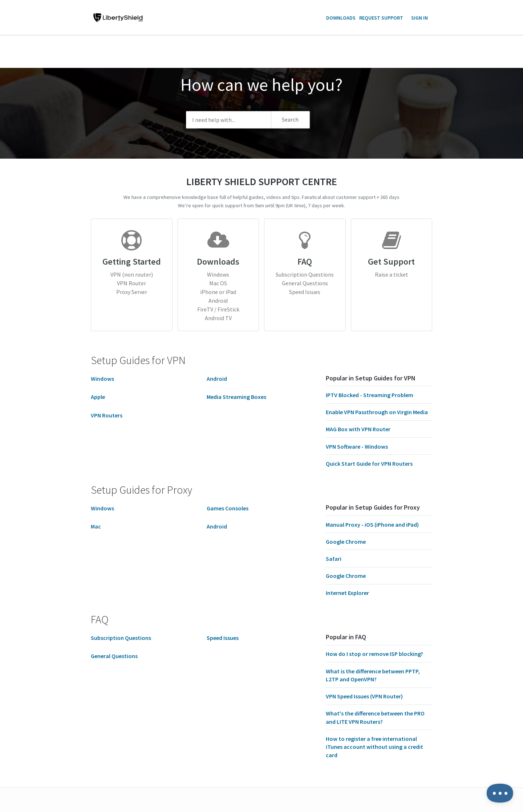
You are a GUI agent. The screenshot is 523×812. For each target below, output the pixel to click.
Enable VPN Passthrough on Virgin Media (377, 412)
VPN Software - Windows (357, 446)
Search (290, 119)
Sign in (419, 18)
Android (218, 301)
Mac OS (218, 283)
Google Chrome (346, 542)
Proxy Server (132, 292)
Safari (334, 559)
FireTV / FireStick (218, 309)
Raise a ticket (392, 274)
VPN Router (131, 283)
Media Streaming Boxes (236, 397)
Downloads (341, 18)
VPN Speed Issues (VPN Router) (364, 696)
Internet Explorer (347, 593)
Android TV (218, 318)
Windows (218, 274)
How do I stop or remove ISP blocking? (374, 654)
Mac (96, 526)
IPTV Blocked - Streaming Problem (370, 395)
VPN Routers (107, 415)
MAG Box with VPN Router (358, 429)
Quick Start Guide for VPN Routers (369, 464)
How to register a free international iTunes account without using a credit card (374, 747)
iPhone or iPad (218, 292)
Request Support (381, 18)
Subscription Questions (305, 274)
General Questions (305, 283)
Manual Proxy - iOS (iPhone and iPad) (372, 525)
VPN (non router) (132, 274)
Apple (98, 397)
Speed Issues (305, 292)
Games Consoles (228, 508)
